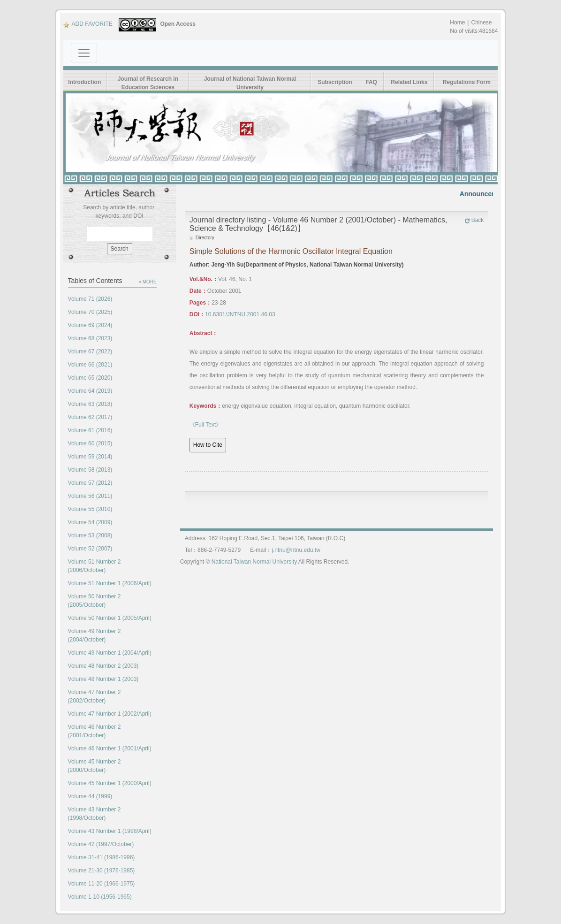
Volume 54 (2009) (90, 522)
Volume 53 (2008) (90, 535)
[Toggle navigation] (84, 53)
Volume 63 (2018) (90, 404)
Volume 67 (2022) (90, 351)
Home (457, 23)
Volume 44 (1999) (90, 796)
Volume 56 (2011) (90, 496)
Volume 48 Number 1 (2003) (103, 679)
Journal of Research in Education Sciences (148, 83)
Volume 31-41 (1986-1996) (102, 857)
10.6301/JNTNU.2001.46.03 (240, 314)
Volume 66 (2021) (90, 365)
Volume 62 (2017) (90, 417)
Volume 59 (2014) (90, 457)
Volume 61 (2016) (90, 430)
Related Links (409, 82)
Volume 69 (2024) (90, 325)
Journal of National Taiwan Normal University (250, 83)
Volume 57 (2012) (90, 483)
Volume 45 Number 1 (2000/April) (110, 783)
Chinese (481, 23)
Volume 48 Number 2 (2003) (103, 666)
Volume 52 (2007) (90, 549)
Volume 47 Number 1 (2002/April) (110, 714)
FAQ (371, 82)
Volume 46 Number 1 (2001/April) (110, 748)
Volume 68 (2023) (90, 338)
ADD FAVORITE (88, 24)
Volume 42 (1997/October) (101, 844)
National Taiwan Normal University (254, 562)
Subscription (335, 82)
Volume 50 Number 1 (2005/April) (110, 618)
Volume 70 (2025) (90, 312)
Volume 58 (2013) (90, 470)
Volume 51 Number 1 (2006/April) (110, 583)
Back (474, 220)
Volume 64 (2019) (90, 391)
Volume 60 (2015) (90, 443)
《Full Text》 (205, 425)
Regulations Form (467, 82)
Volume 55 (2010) (90, 509)
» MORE (147, 282)
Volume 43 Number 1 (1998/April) (110, 831)
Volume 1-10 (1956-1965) (100, 897)
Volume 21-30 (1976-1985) (102, 871)
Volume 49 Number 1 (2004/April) (110, 653)
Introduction (84, 82)
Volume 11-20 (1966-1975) (102, 884)
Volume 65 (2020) (90, 378)
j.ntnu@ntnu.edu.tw (296, 550)
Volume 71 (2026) (90, 299)
